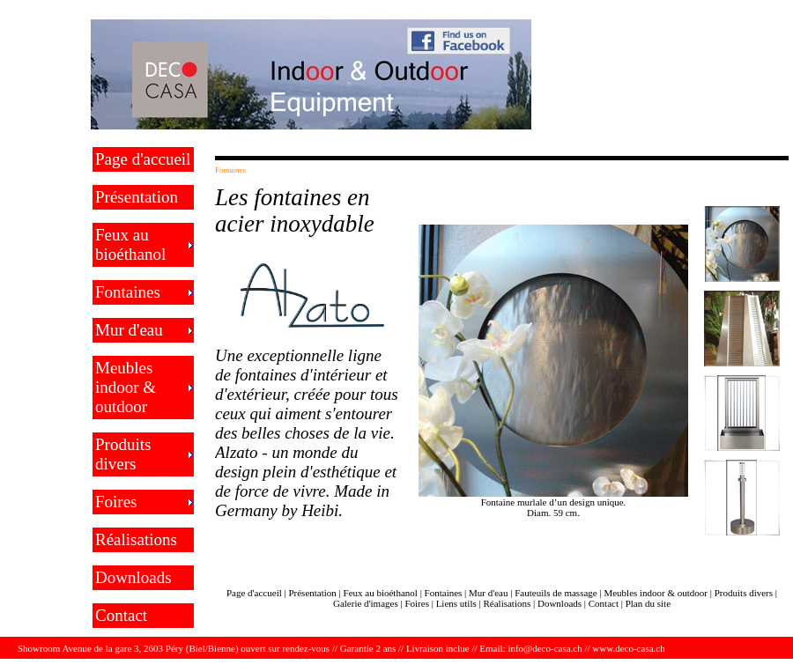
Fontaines (128, 292)
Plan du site (648, 603)
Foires (116, 502)
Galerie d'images (366, 603)
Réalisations (136, 539)
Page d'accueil (143, 159)
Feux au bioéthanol (130, 244)
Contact (121, 615)
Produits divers (123, 454)
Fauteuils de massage (556, 593)
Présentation (137, 197)
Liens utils (456, 603)
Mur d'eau (129, 330)
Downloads (133, 577)
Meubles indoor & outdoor (126, 387)
